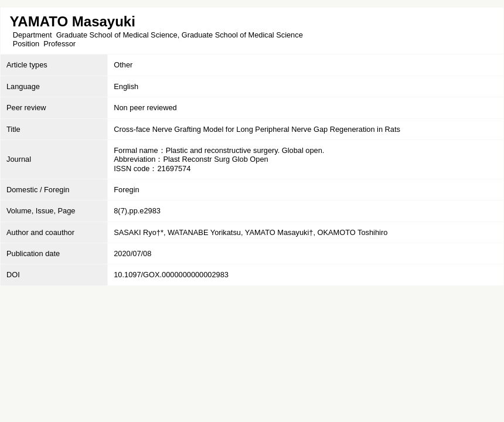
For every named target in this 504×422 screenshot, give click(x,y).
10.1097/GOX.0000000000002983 (171, 275)
